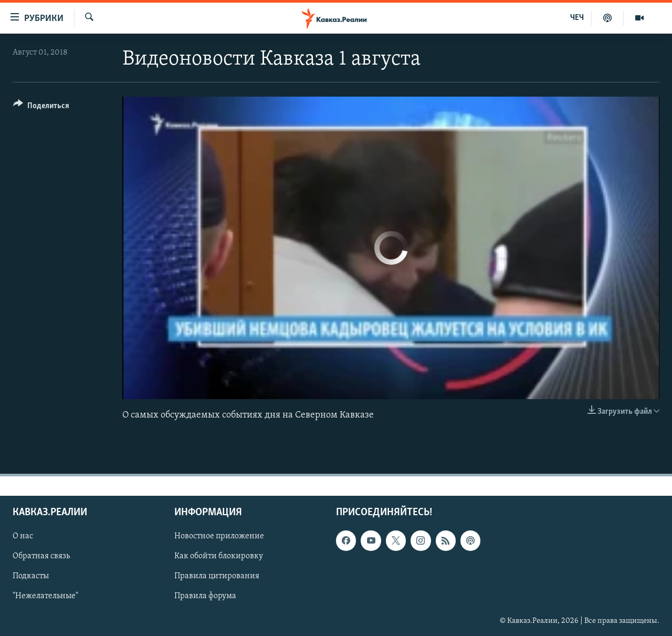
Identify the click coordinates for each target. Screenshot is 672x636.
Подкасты (31, 576)
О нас (23, 536)
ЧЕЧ (577, 18)
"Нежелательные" (45, 596)
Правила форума (205, 596)
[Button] (41, 107)
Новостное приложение (219, 536)
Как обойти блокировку (219, 556)
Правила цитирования (217, 576)
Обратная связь (41, 556)
